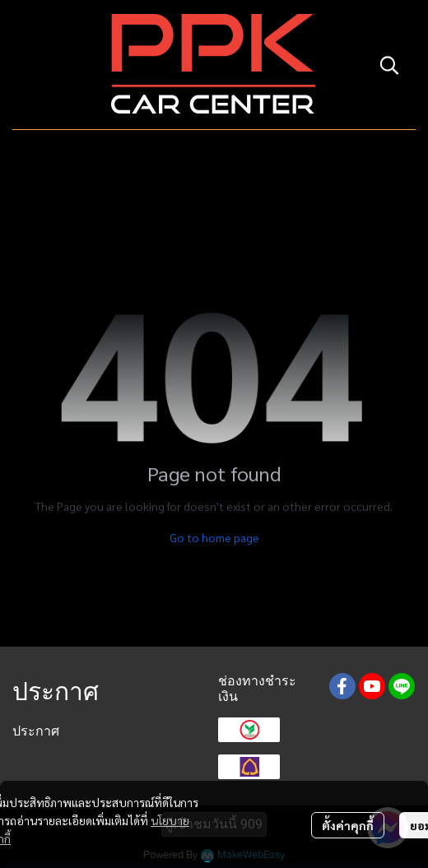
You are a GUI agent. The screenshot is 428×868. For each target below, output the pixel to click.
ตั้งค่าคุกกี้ (348, 825)
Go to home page (214, 537)
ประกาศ (36, 731)
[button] (389, 65)
